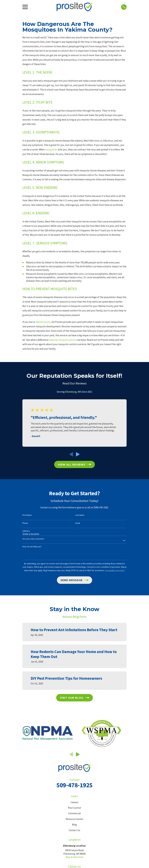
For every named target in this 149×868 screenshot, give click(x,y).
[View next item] (78, 454)
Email (78, 523)
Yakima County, (44, 322)
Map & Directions (74, 857)
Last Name (80, 515)
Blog (74, 825)
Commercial (74, 813)
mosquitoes (51, 150)
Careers (74, 802)
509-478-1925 (74, 785)
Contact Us (74, 830)
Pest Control (74, 808)
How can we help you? (32, 547)
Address (26, 531)
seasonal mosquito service (63, 340)
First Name (27, 515)
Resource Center (74, 819)
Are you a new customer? (33, 539)
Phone (25, 523)
